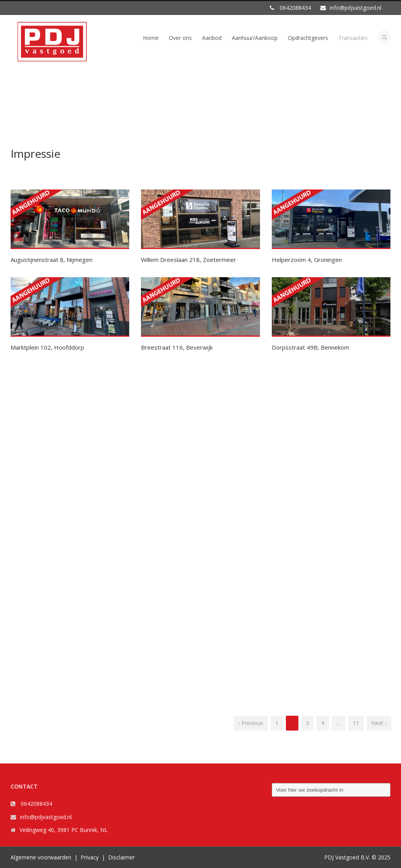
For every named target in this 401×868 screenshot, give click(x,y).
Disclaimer (121, 857)
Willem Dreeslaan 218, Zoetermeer (189, 260)
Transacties (353, 38)
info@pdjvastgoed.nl (46, 817)
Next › (379, 723)
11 (356, 723)
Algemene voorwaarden (41, 857)
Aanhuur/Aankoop (255, 38)
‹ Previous (251, 723)
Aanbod (212, 38)
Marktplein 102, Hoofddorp (47, 347)
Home (151, 38)
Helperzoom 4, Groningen (307, 260)
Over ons (180, 38)
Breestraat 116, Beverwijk (177, 347)
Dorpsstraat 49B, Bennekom (311, 347)
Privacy (90, 857)
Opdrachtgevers (308, 38)
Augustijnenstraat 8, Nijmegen (51, 260)
